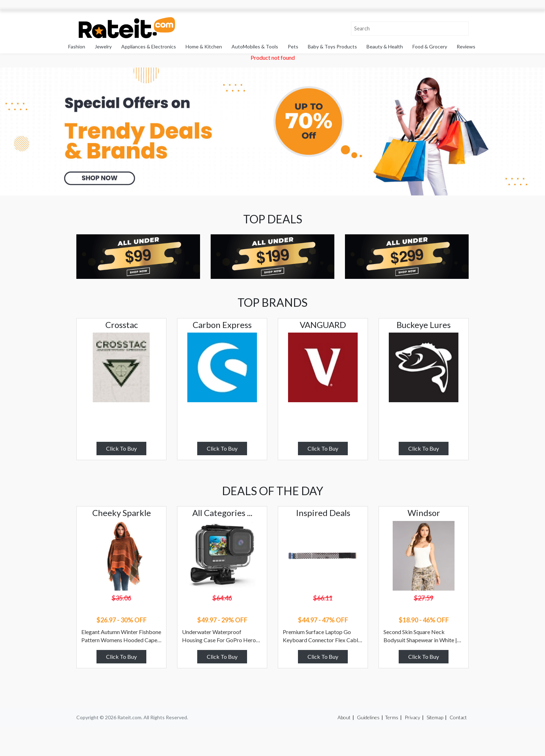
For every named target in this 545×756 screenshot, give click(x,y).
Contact (458, 717)
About (344, 717)
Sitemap (435, 717)
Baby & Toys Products (332, 46)
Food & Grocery (430, 46)
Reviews (466, 46)
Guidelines (368, 717)
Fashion (77, 46)
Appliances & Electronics (149, 46)
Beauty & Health (385, 46)
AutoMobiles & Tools (255, 46)
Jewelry (103, 46)
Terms (392, 717)
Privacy (412, 717)
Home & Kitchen (204, 46)
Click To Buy (121, 448)
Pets (293, 46)
